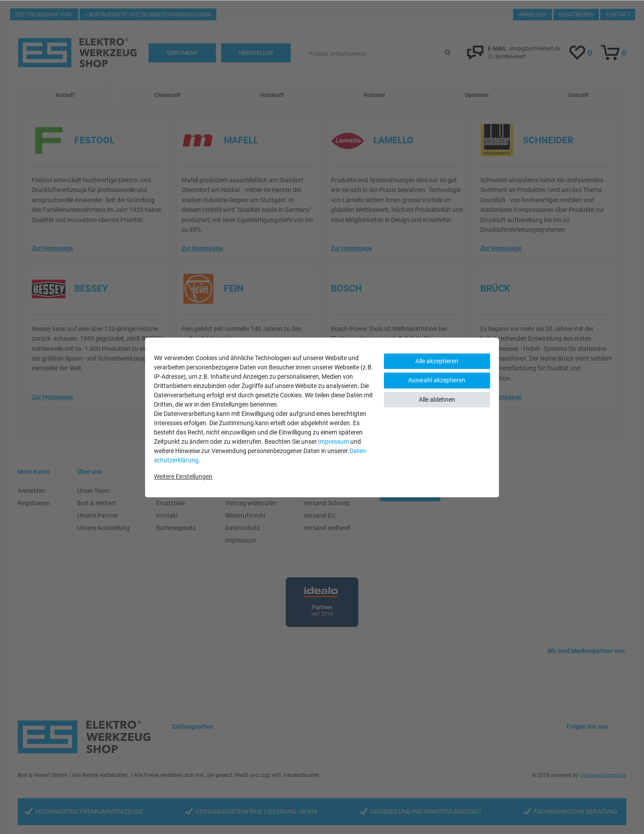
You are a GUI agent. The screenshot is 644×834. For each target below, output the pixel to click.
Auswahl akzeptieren (437, 380)
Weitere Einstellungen (183, 477)
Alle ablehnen (437, 400)
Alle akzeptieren (437, 361)
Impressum (333, 442)
